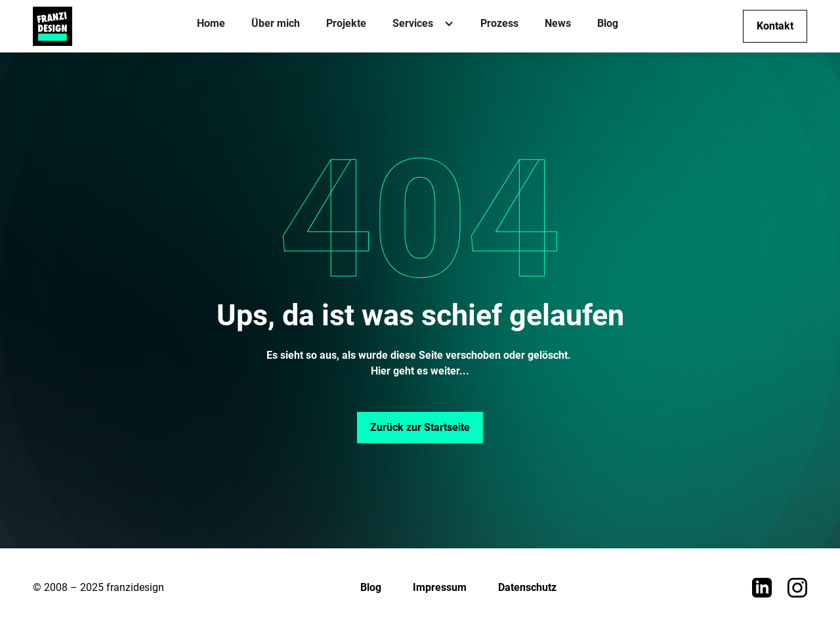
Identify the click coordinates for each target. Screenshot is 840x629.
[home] (52, 26)
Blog (608, 23)
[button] (423, 26)
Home (211, 23)
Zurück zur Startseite (420, 427)
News (558, 23)
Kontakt (775, 26)
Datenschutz (527, 587)
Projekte (346, 23)
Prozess (499, 23)
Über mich (276, 23)
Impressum (440, 587)
